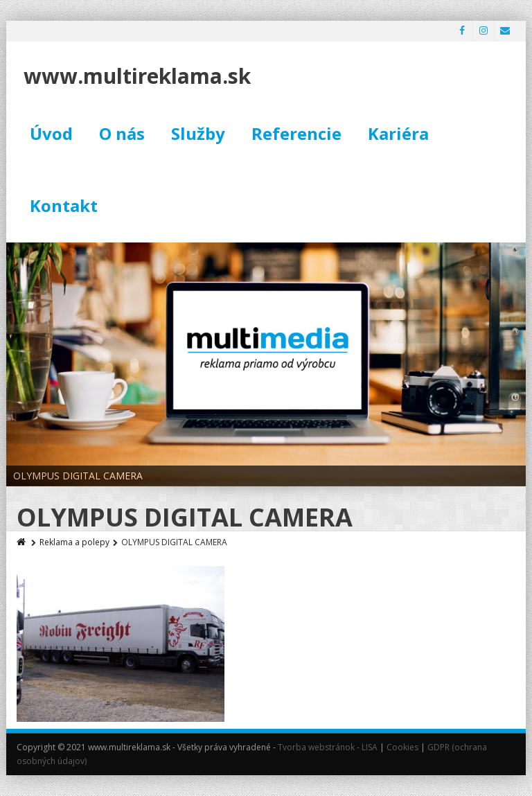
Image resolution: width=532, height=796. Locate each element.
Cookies (402, 747)
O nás (122, 133)
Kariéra (398, 133)
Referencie (296, 133)
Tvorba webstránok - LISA (328, 747)
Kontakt (64, 205)
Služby (198, 133)
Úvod (51, 133)
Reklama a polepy (74, 542)
